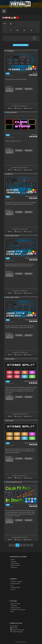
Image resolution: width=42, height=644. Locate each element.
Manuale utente (15, 584)
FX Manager (10, 51)
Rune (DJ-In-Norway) (32, 381)
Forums (13, 589)
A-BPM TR (9, 174)
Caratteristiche (15, 563)
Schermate (14, 567)
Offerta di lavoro (15, 608)
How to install (28, 108)
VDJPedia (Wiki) (15, 587)
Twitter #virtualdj (16, 632)
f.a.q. (12, 586)
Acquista (13, 561)
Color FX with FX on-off (14, 482)
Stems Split (10, 421)
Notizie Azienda (15, 604)
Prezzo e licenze (15, 565)
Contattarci (14, 606)
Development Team (32, 196)
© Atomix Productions (21, 642)
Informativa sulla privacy (18, 610)
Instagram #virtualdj (17, 630)
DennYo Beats (34, 504)
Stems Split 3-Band (12, 236)
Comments (19, 108)
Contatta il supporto (17, 582)
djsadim (35, 135)
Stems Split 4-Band (12, 297)
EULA (12, 612)
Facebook (14, 626)
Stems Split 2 (10, 359)
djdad (36, 73)
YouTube (14, 628)
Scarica (13, 559)
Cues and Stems (11, 113)
